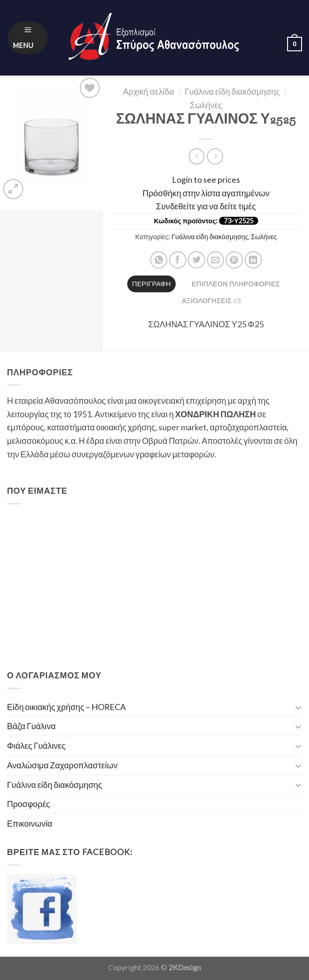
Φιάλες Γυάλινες (36, 745)
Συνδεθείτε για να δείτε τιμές (206, 206)
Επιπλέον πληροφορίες (236, 284)
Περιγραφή (151, 284)
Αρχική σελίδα (149, 91)
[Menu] (28, 38)
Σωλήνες (206, 105)
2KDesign (185, 967)
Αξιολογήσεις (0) (211, 300)
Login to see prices (206, 179)
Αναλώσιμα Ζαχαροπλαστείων (62, 765)
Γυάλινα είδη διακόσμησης (232, 91)
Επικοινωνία (30, 823)
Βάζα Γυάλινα (31, 726)
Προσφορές (29, 804)
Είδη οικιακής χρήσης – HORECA (66, 707)
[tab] (152, 284)
